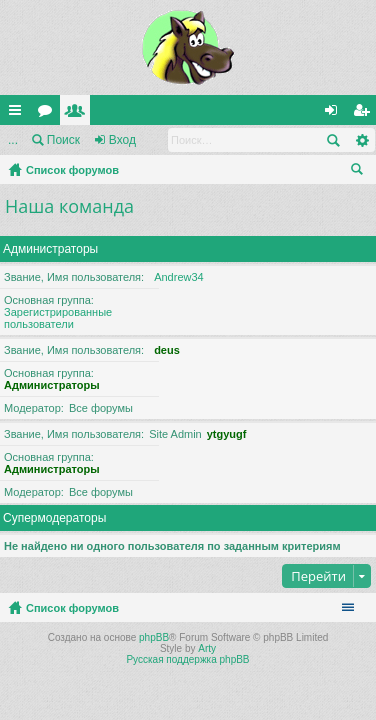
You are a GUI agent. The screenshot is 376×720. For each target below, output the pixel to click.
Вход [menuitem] (335, 114)
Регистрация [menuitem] (365, 114)
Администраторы (50, 249)
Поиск (63, 140)
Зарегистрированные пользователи (58, 318)
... (13, 140)
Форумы (49, 114)
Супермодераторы (54, 518)
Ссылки (19, 114)
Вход (122, 140)
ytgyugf (227, 434)
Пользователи (79, 114)
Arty (207, 648)
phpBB (154, 637)
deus (167, 350)
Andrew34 (179, 277)
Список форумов (72, 170)
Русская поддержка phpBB (187, 659)
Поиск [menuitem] (361, 172)
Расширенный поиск (361, 140)
